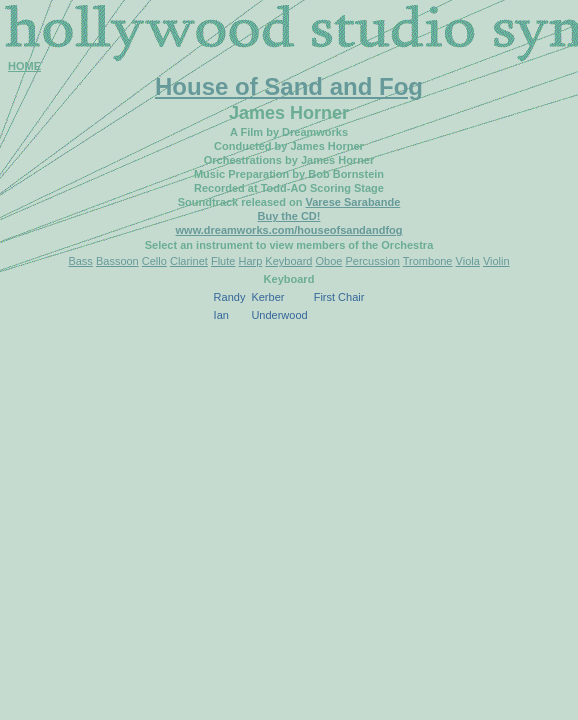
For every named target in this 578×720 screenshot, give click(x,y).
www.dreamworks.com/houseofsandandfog (289, 230)
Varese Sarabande (352, 202)
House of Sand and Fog (289, 86)
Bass (80, 261)
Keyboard (288, 261)
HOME (24, 66)
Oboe (329, 261)
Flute (223, 261)
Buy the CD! (289, 216)
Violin (496, 261)
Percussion (372, 261)
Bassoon (117, 261)
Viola (468, 261)
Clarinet (189, 261)
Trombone (428, 261)
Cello (154, 261)
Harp (250, 261)
